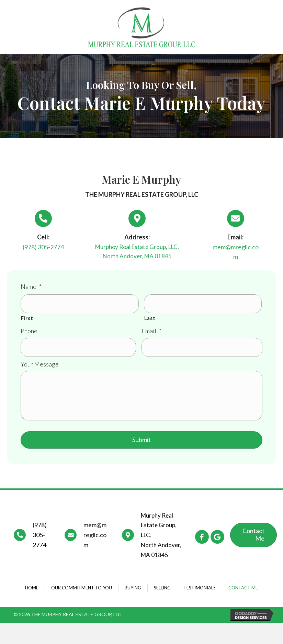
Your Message (40, 362)
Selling (162, 591)
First (27, 317)
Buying (133, 591)
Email (151, 330)
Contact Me (243, 591)
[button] (202, 540)
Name (31, 286)
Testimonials (200, 591)
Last (150, 317)
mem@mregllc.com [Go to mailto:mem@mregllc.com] (95, 538)
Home (32, 591)
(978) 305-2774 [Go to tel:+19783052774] (40, 538)
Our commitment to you (82, 591)
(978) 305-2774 (43, 247)
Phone (29, 330)
